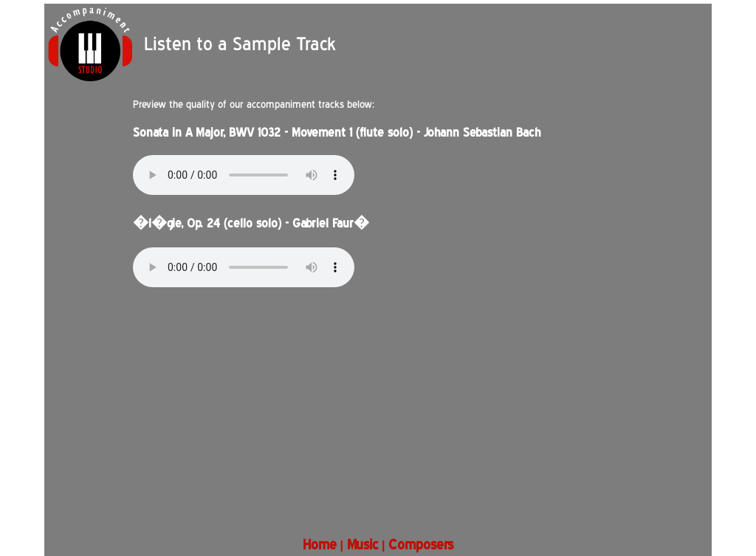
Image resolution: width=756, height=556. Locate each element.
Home (320, 545)
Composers (421, 545)
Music (363, 545)
